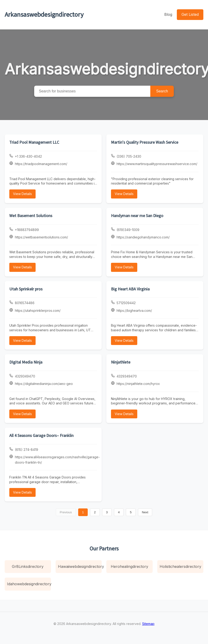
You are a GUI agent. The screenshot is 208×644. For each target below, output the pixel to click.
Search (162, 91)
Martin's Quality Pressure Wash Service (145, 142)
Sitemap (148, 624)
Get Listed (190, 14)
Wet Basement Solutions (31, 216)
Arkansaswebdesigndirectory (44, 14)
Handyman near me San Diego (137, 216)
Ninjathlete (121, 362)
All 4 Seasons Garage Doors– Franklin (41, 435)
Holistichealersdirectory (180, 566)
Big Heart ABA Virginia (130, 289)
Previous (66, 512)
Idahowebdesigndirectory (29, 584)
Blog (168, 14)
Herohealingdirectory (129, 566)
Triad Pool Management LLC (34, 142)
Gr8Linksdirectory (28, 566)
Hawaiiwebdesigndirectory (80, 566)
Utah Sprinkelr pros (26, 289)
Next (145, 512)
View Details (22, 194)
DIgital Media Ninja (26, 362)
